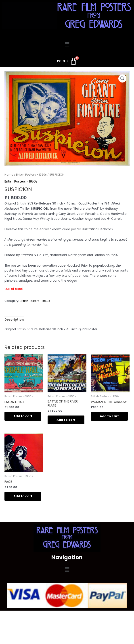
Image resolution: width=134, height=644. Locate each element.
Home (9, 175)
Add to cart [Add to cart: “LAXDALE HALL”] (23, 416)
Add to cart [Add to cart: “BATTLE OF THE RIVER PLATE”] (66, 420)
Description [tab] (14, 320)
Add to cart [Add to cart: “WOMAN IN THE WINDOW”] (109, 416)
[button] (67, 44)
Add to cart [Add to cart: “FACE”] (23, 496)
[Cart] (67, 62)
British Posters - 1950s (31, 175)
